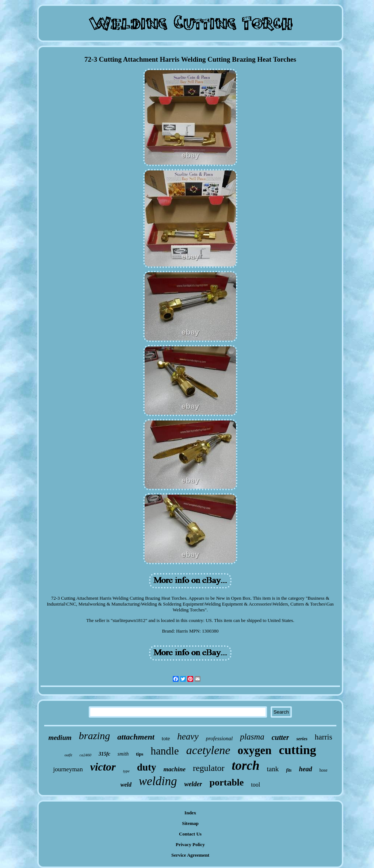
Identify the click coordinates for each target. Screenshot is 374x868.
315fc (104, 754)
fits (289, 770)
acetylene (208, 750)
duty (147, 767)
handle (165, 751)
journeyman (68, 769)
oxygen (255, 750)
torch (246, 766)
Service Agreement (190, 855)
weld (126, 785)
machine (175, 769)
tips (140, 754)
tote (166, 738)
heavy (188, 736)
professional (220, 738)
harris (324, 737)
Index (190, 813)
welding (158, 781)
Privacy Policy (190, 844)
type (126, 771)
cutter (280, 737)
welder (193, 784)
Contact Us (190, 834)
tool (255, 785)
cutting (298, 750)
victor (103, 767)
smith (123, 754)
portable (226, 782)
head (306, 769)
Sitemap (190, 823)
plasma (252, 737)
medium (60, 738)
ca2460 (85, 755)
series (302, 739)
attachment (136, 737)
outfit (68, 755)
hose (324, 770)
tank (273, 769)
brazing (95, 736)
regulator (209, 768)
